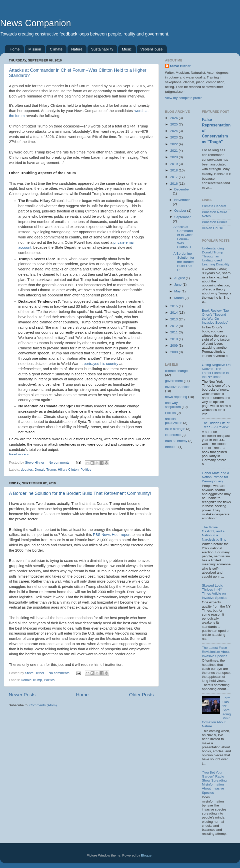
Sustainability (102, 49)
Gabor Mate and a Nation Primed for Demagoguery (216, 477)
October (181, 211)
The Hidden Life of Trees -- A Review (216, 425)
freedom (171, 447)
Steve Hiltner (180, 66)
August (180, 278)
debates (27, 469)
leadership (173, 435)
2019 (174, 164)
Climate (56, 49)
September (182, 217)
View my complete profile (184, 98)
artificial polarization (174, 421)
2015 (174, 306)
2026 (174, 118)
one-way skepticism (173, 405)
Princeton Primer (215, 222)
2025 (174, 124)
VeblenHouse (152, 49)
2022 (174, 144)
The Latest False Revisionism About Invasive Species (216, 652)
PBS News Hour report (112, 535)
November (182, 200)
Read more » (19, 454)
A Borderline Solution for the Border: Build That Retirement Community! (80, 493)
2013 (174, 319)
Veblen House (212, 228)
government (174, 381)
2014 (174, 313)
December (182, 189)
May (178, 291)
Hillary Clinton (68, 469)
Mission (35, 49)
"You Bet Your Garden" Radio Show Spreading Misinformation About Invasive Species (214, 783)
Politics (86, 469)
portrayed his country (101, 364)
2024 (174, 131)
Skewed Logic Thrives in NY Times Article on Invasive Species (215, 592)
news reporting (176, 397)
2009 (174, 346)
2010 (174, 339)
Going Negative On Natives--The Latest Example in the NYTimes (216, 371)
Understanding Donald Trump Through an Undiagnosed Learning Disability (216, 256)
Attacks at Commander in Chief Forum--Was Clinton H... (184, 237)
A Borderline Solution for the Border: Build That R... (184, 262)
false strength (175, 429)
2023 (174, 137)
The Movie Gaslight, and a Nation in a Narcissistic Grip (214, 533)
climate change (176, 371)
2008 (174, 352)
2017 (174, 177)
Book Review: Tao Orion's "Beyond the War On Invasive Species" (215, 317)
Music (127, 49)
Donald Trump (45, 469)
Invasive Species (178, 387)
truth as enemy (176, 441)
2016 (174, 184)
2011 (174, 332)
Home (15, 49)
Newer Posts (22, 695)
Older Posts (141, 695)
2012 (174, 326)
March (179, 298)
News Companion (35, 23)
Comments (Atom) (43, 705)
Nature (77, 49)
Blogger (147, 855)
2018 (174, 170)
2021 (174, 151)
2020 (174, 157)
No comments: (60, 462)
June (178, 285)
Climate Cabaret (214, 206)
